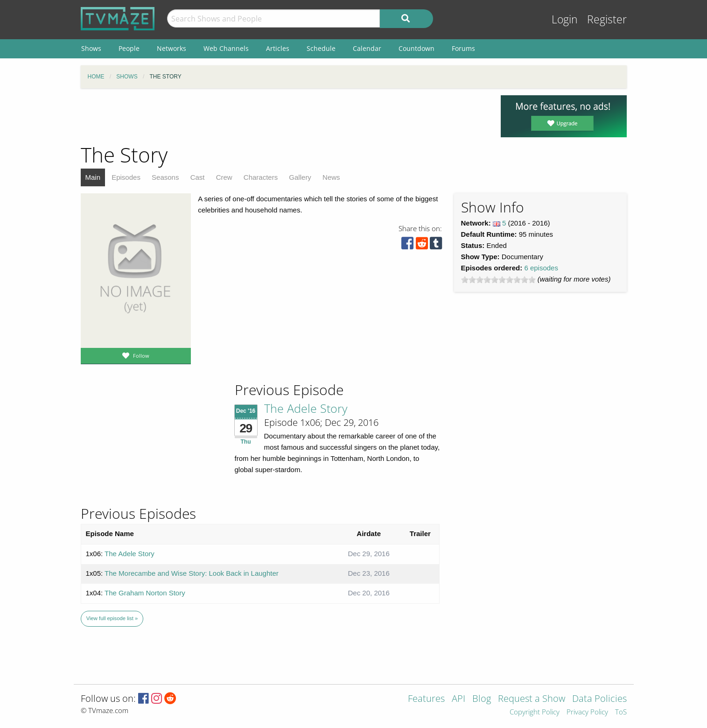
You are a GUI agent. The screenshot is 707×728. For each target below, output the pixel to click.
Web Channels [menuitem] (226, 48)
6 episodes (541, 268)
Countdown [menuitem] (416, 48)
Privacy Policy (587, 712)
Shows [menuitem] (91, 48)
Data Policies (599, 699)
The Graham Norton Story (145, 593)
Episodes (126, 177)
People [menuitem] (129, 48)
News (331, 177)
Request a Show (532, 699)
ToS (621, 712)
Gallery (300, 177)
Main (93, 177)
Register (607, 19)
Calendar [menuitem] (367, 48)
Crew (224, 177)
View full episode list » (112, 618)
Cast (198, 177)
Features (426, 699)
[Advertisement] (284, 116)
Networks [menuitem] (171, 48)
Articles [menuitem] (278, 48)
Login (565, 19)
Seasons (165, 177)
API (458, 699)
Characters (261, 177)
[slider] (498, 280)
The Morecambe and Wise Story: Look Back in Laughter (192, 573)
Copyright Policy (535, 712)
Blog (482, 699)
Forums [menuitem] (463, 48)
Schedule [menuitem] (321, 48)
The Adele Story (306, 408)
